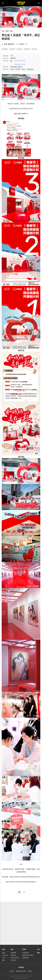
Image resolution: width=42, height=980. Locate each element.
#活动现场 (12, 49)
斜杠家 (12, 971)
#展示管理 (27, 49)
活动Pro (30, 971)
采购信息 (13, 955)
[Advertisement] (21, 923)
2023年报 (13, 960)
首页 (3, 31)
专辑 (12, 949)
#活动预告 (5, 49)
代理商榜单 (25, 958)
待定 (11, 31)
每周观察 (13, 953)
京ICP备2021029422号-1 (21, 978)
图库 (4, 960)
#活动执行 (20, 49)
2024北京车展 (15, 958)
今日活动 (5, 955)
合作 (38, 949)
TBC (26, 44)
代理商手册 (25, 953)
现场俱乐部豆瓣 (21, 971)
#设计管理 (34, 49)
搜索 (38, 953)
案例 (7, 31)
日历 (4, 958)
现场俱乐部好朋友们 (28, 955)
